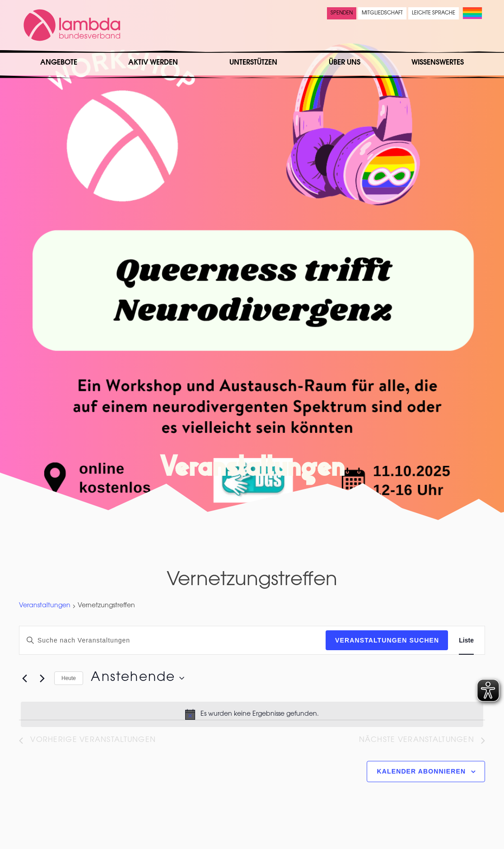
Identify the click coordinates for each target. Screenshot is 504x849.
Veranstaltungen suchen (387, 640)
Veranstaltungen (45, 606)
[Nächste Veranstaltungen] (42, 678)
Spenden (342, 13)
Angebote (59, 63)
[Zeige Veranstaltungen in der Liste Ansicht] (466, 640)
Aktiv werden (153, 63)
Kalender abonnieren (422, 771)
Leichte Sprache (434, 13)
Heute (69, 678)
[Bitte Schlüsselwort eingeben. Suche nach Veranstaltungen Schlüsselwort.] (173, 640)
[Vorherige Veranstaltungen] (24, 678)
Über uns (345, 63)
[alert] (252, 714)
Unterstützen (253, 63)
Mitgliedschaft (382, 13)
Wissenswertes (438, 63)
